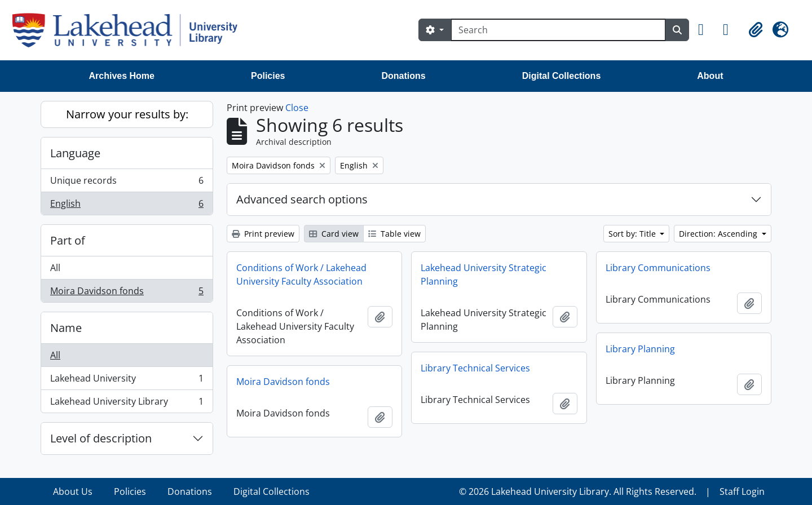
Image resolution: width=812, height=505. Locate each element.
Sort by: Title (633, 234)
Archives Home (122, 76)
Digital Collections (562, 76)
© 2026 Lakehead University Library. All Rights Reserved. (578, 491)
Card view (334, 234)
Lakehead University (127, 381)
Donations (403, 76)
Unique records (127, 183)
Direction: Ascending (719, 234)
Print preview (263, 234)
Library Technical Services (475, 368)
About (710, 76)
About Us (73, 491)
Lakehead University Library (127, 404)
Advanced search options (302, 199)
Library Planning (640, 349)
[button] (706, 30)
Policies (268, 76)
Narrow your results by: (127, 114)
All (55, 268)
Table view (394, 234)
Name (66, 328)
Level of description (101, 438)
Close (297, 108)
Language (75, 153)
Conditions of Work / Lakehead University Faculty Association (301, 274)
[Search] (558, 30)
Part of (68, 240)
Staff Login (742, 491)
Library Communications (658, 268)
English (127, 206)
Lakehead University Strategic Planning (484, 274)
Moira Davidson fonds (127, 293)
